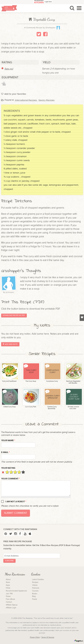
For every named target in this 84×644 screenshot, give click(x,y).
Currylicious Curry (52, 381)
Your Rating (8, 468)
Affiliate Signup (12, 605)
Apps (8, 585)
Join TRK (9, 594)
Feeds (35, 599)
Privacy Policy (35, 637)
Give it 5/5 (23, 472)
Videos (35, 585)
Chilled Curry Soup (9, 407)
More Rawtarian (15, 574)
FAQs (8, 588)
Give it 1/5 (7, 472)
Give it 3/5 (15, 472)
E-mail (5, 452)
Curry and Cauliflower (9, 381)
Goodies (36, 574)
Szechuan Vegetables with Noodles (73, 382)
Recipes (35, 582)
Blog (34, 596)
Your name (8, 440)
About (8, 579)
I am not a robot (16, 502)
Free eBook (10, 599)
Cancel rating (3, 472)
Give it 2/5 (11, 472)
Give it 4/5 (19, 472)
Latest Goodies (38, 579)
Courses (35, 591)
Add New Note (10, 344)
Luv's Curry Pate (31, 407)
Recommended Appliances (16, 591)
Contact (9, 602)
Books (35, 594)
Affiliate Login (11, 608)
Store (8, 582)
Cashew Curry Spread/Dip (52, 408)
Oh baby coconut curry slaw (73, 408)
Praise (8, 596)
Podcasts (36, 588)
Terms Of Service (48, 637)
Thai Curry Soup (31, 381)
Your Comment (11, 479)
